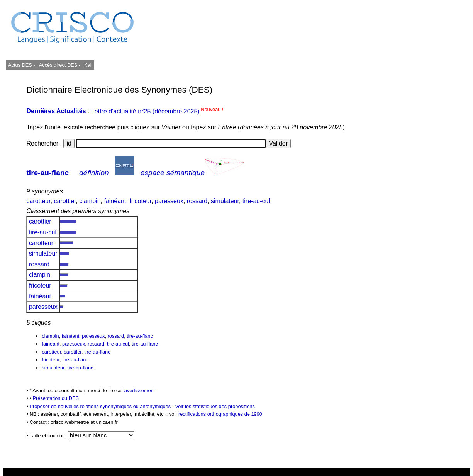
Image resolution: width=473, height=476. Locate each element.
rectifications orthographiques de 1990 (220, 414)
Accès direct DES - (60, 65)
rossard (197, 201)
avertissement (140, 390)
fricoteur (140, 201)
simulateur (225, 201)
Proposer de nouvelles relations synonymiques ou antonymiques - (102, 406)
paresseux (169, 201)
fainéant (115, 201)
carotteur (38, 201)
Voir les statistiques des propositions (215, 406)
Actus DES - (22, 65)
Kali (88, 65)
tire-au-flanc (47, 173)
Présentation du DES (56, 398)
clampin (90, 201)
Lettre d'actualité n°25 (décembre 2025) (157, 111)
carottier (65, 201)
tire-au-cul (256, 201)
